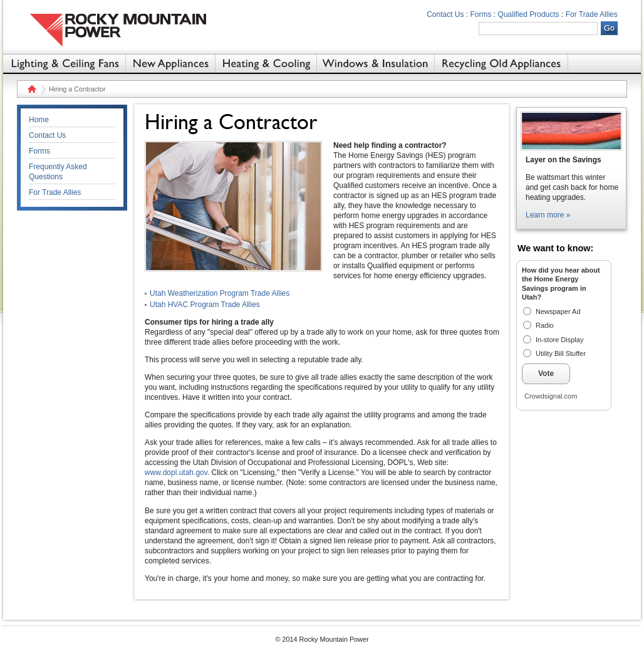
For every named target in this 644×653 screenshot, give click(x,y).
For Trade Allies (592, 14)
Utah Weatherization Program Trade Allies (220, 293)
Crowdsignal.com (551, 396)
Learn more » (548, 215)
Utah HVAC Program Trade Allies (205, 305)
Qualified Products (529, 14)
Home (30, 89)
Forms (481, 14)
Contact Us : (447, 14)
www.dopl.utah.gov (176, 473)
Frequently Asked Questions (58, 172)
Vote (546, 374)
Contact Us (47, 135)
